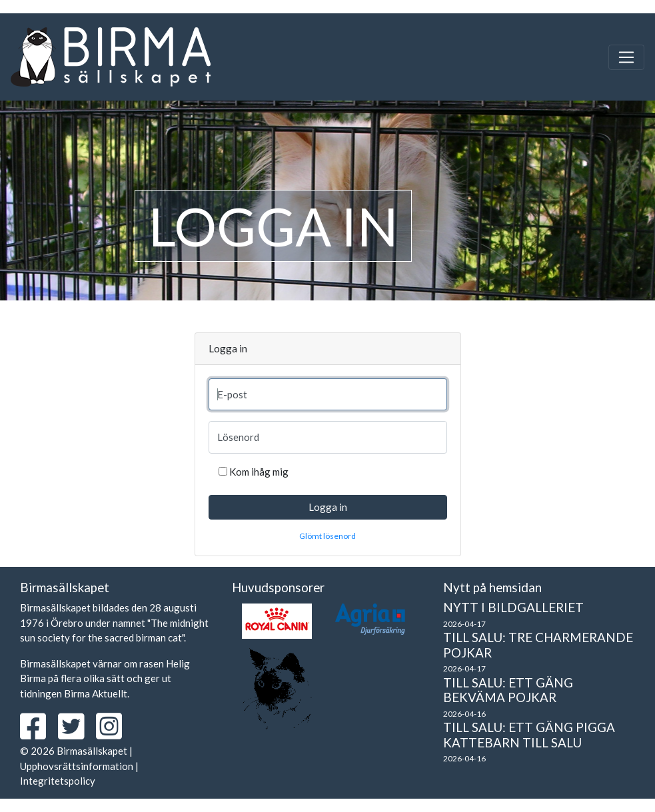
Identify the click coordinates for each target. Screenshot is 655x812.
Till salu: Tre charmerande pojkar (538, 645)
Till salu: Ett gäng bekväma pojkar (508, 690)
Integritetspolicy (58, 781)
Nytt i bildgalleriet (513, 607)
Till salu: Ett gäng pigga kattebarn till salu (529, 735)
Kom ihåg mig (259, 472)
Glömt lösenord (327, 536)
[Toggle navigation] (626, 57)
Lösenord (238, 437)
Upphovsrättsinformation (77, 766)
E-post (232, 394)
